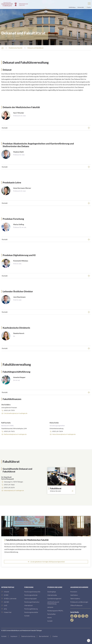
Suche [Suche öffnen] (89, 7)
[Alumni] (50, 617)
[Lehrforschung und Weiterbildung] (53, 603)
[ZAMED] (6, 602)
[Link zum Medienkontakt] (31, 598)
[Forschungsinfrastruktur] (32, 602)
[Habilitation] (74, 595)
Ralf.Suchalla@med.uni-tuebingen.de (15, 434)
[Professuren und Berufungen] (79, 602)
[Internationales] (52, 595)
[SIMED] (6, 595)
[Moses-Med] (8, 612)
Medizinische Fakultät (16, 48)
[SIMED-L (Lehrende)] (10, 598)
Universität (81, 7)
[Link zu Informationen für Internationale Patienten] (52, 592)
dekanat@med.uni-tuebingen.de (14, 490)
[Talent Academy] (75, 598)
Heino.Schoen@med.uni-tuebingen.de (64, 434)
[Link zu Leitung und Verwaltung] (31, 595)
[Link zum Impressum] (14, 636)
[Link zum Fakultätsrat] (62, 488)
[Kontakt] (27, 616)
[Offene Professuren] (76, 605)
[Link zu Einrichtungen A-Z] (32, 592)
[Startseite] (2, 48)
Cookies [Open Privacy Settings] (55, 636)
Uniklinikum (72, 7)
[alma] (5, 609)
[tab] (46, 128)
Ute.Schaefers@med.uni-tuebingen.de (16, 413)
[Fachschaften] (51, 614)
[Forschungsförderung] (31, 609)
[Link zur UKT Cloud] (46, 562)
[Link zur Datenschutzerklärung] (28, 636)
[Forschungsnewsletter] (31, 612)
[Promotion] (74, 592)
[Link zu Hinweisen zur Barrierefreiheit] (44, 636)
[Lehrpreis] (50, 607)
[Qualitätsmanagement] (54, 598)
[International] (28, 605)
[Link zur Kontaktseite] (5, 636)
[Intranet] (6, 592)
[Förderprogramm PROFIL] (55, 611)
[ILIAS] (5, 605)
